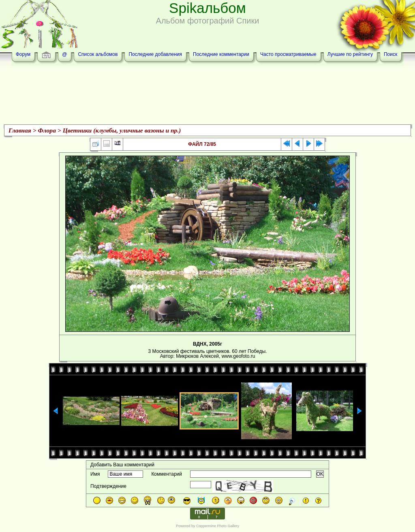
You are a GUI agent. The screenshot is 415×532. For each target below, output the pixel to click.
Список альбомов (98, 54)
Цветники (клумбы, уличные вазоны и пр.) (122, 130)
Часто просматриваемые (288, 54)
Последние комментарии (221, 54)
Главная (20, 130)
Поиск (390, 54)
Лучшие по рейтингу (350, 54)
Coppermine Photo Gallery (218, 526)
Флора (47, 130)
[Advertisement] (207, 96)
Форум (23, 54)
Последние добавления (155, 54)
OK (320, 474)
